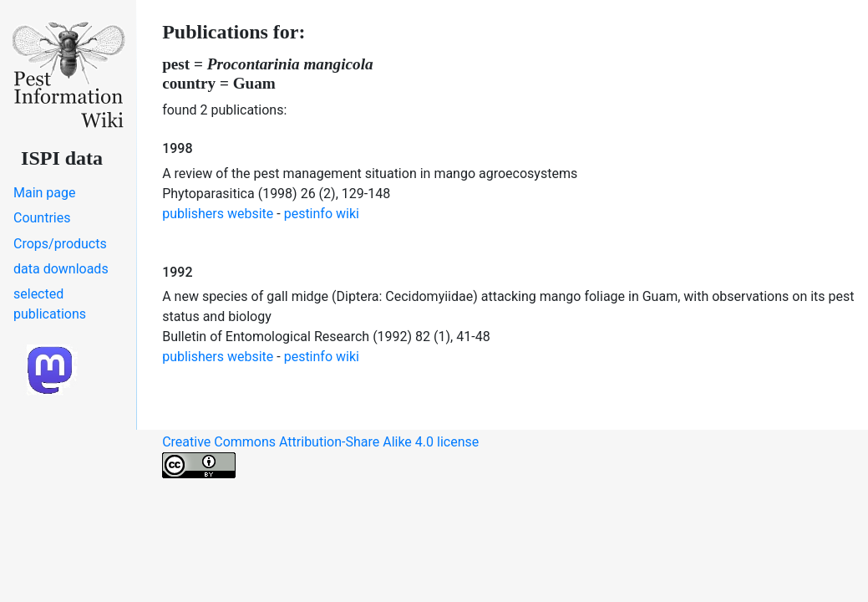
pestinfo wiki (322, 214)
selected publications (50, 304)
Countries (42, 218)
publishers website (218, 214)
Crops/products (60, 244)
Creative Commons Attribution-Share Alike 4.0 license (320, 456)
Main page (45, 193)
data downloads (61, 269)
